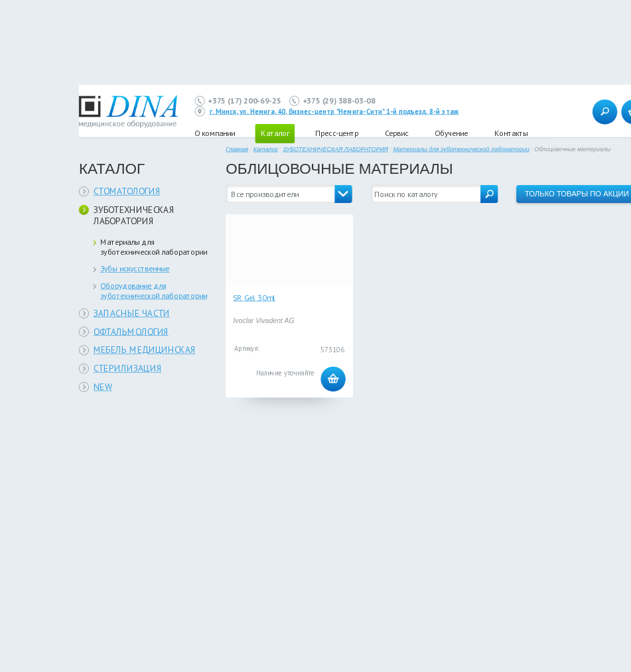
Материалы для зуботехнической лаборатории (154, 247)
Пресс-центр (337, 133)
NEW (103, 386)
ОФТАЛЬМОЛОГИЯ (131, 331)
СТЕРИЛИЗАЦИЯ (128, 369)
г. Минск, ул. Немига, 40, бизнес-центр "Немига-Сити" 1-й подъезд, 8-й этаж (334, 111)
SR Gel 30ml (254, 298)
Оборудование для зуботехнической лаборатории (154, 291)
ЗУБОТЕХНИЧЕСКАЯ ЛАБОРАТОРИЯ (134, 215)
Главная (237, 150)
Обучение (451, 133)
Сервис (396, 133)
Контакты (511, 133)
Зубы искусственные (135, 268)
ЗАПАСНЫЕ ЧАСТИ (132, 313)
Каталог (266, 150)
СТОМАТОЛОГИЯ (127, 191)
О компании (215, 133)
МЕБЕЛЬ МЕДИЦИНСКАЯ (145, 350)
